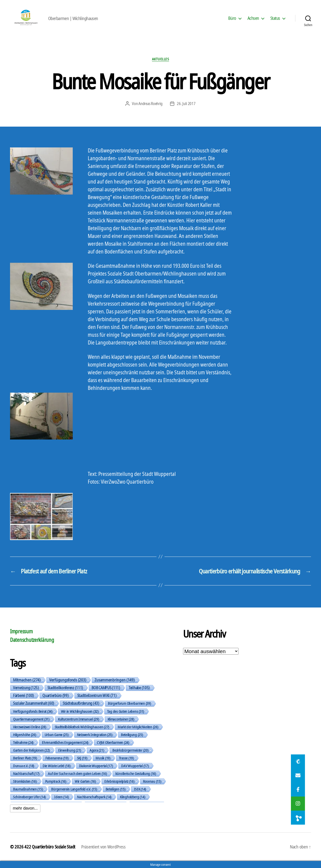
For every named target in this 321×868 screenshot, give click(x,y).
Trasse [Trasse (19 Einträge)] (126, 758)
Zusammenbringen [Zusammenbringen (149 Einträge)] (114, 680)
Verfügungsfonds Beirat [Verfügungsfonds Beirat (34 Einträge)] (33, 711)
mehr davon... (25, 808)
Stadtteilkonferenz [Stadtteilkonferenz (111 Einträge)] (65, 688)
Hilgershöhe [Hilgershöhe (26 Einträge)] (25, 735)
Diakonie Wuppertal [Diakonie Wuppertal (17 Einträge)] (96, 766)
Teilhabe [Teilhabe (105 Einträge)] (139, 688)
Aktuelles (161, 59)
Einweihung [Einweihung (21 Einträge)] (70, 750)
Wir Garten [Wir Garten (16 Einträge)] (85, 781)
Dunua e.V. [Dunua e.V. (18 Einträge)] (24, 766)
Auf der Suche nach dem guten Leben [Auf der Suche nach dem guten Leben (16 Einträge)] (77, 773)
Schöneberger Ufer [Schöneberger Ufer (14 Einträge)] (29, 797)
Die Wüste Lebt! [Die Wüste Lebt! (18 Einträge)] (57, 766)
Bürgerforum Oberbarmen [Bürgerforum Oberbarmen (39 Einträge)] (129, 703)
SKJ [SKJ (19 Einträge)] (82, 758)
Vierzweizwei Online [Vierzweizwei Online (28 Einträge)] (30, 727)
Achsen (253, 18)
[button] (298, 818)
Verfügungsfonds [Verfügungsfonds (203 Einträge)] (68, 680)
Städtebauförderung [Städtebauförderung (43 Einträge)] (81, 703)
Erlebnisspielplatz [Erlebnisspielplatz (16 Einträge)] (119, 781)
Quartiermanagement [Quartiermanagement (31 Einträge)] (31, 719)
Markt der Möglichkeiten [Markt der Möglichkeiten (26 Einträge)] (138, 727)
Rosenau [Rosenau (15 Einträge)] (152, 781)
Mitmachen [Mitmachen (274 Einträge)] (27, 680)
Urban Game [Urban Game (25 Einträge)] (57, 735)
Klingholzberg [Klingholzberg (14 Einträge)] (132, 797)
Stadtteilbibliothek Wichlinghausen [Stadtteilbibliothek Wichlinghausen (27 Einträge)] (82, 727)
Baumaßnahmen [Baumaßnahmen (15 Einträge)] (28, 789)
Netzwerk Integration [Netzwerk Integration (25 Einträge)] (95, 735)
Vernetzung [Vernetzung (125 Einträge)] (26, 688)
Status (275, 18)
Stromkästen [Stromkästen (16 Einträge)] (25, 781)
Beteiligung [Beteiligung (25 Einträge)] (132, 735)
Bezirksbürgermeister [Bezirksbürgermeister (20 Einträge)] (130, 750)
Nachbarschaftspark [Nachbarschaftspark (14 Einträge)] (94, 797)
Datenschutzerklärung (32, 640)
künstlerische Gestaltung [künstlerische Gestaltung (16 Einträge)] (136, 773)
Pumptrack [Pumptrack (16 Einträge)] (56, 781)
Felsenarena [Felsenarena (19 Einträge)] (57, 758)
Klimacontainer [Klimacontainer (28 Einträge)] (121, 719)
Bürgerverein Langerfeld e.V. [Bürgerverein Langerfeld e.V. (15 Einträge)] (74, 789)
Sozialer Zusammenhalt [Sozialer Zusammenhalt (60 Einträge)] (34, 703)
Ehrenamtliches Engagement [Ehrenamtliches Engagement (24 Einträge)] (65, 742)
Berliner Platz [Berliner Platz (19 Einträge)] (25, 758)
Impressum (21, 631)
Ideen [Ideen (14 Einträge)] (61, 797)
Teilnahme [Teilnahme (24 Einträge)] (23, 742)
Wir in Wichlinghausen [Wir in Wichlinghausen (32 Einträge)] (80, 711)
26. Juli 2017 (186, 104)
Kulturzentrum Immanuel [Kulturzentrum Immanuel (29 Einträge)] (78, 719)
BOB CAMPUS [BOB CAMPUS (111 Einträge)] (106, 688)
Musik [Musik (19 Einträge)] (103, 758)
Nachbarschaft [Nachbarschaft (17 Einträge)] (26, 773)
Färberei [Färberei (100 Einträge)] (23, 696)
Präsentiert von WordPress (103, 847)
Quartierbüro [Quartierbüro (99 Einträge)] (55, 696)
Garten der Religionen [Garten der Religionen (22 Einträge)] (31, 750)
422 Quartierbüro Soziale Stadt (50, 847)
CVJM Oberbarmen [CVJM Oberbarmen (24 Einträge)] (113, 742)
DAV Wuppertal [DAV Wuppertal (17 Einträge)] (135, 766)
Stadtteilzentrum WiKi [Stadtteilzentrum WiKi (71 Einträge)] (97, 696)
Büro (232, 18)
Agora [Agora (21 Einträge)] (97, 750)
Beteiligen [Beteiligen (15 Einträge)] (115, 789)
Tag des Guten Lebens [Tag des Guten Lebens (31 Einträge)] (126, 711)
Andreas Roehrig (150, 104)
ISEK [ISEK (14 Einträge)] (140, 789)
